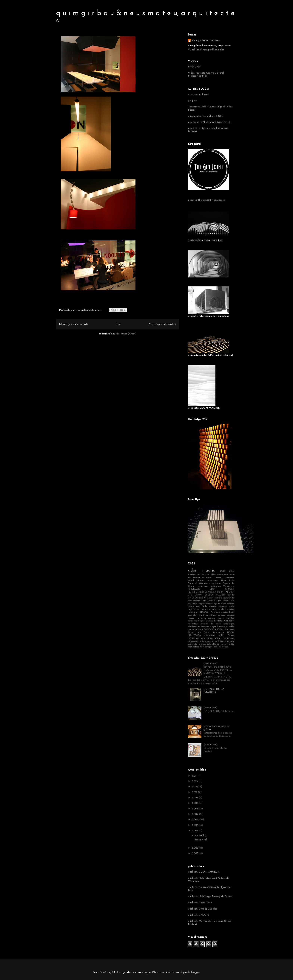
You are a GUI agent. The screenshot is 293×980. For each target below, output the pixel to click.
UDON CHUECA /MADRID (214, 691)
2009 (196, 803)
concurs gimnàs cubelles (213, 609)
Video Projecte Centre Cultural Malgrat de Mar (206, 75)
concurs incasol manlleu (221, 618)
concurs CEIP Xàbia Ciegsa (207, 601)
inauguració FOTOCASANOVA (207, 630)
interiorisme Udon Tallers (219, 635)
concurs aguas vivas (216, 604)
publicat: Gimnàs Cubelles (203, 909)
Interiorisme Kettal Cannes (207, 578)
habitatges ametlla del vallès (205, 624)
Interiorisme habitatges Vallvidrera (215, 586)
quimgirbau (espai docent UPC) (206, 116)
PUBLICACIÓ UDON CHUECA (211, 589)
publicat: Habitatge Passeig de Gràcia (210, 897)
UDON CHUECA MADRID (210, 595)
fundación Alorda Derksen (201, 621)
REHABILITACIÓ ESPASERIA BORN (206, 592)
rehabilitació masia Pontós (221, 644)
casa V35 (203, 598)
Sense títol (201, 840)
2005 (196, 825)
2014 (195, 776)
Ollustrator (158, 972)
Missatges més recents (74, 324)
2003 (196, 848)
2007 (196, 814)
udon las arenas (220, 647)
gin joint (193, 101)
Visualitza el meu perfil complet (206, 50)
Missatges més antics (162, 324)
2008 (196, 809)
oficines (202, 644)
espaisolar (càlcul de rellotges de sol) (209, 122)
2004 (196, 831)
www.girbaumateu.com (206, 41)
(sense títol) (210, 664)
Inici (118, 324)
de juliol (200, 835)
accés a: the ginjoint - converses (206, 200)
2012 (195, 787)
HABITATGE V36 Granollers (202, 575)
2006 (196, 820)
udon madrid (202, 571)
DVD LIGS (194, 67)
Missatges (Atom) (126, 334)
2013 (195, 781)
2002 (196, 853)
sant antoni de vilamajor (200, 647)
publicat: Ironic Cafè (200, 903)
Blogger (195, 972)
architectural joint (198, 95)
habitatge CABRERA (224, 621)
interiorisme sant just (213, 641)
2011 (195, 792)
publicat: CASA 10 (199, 915)
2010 (195, 798)
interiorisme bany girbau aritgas (205, 638)
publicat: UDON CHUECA (204, 872)
